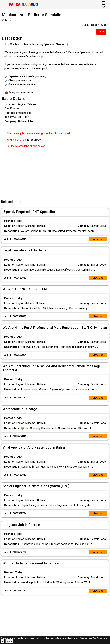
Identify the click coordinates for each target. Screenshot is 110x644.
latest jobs (34, 140)
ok (3, 641)
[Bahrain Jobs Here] (24, 5)
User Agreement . (100, 638)
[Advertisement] (56, 174)
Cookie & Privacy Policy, (75, 638)
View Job (98, 239)
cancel (9, 641)
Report (101, 32)
